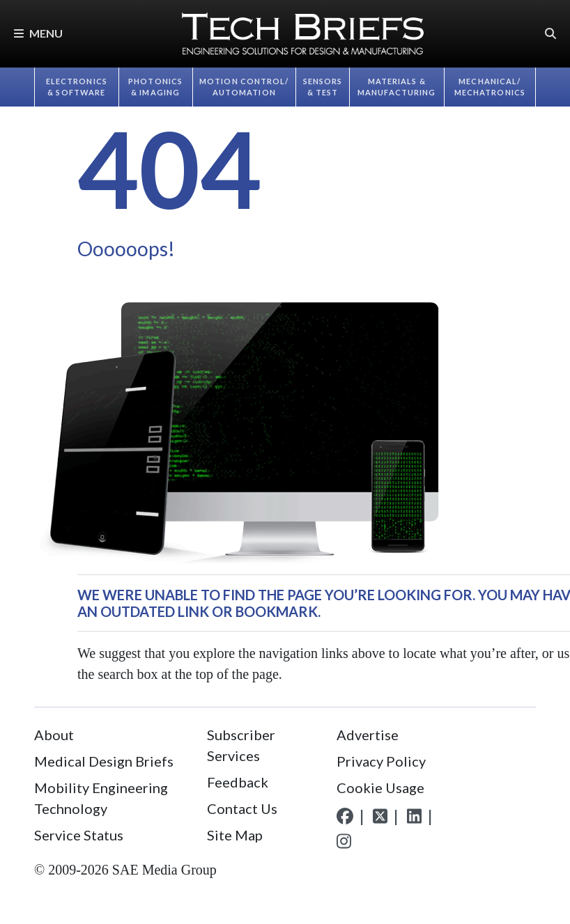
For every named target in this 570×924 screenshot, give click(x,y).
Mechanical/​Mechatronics (490, 87)
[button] (550, 34)
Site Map (235, 835)
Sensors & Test (323, 87)
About (54, 735)
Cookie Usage (380, 788)
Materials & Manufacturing (396, 87)
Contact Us (242, 808)
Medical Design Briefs (104, 761)
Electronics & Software (77, 87)
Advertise (368, 735)
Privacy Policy (381, 761)
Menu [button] (38, 33)
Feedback (238, 782)
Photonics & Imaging (155, 87)
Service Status (79, 835)
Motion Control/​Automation (244, 87)
